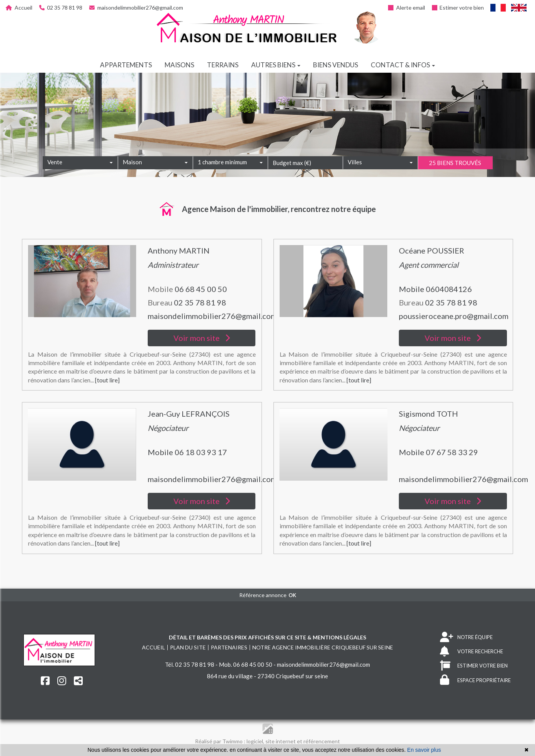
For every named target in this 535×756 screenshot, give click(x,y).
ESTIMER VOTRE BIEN (474, 666)
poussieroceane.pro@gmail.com (454, 316)
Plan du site (188, 647)
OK (292, 595)
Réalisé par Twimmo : (220, 741)
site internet (281, 741)
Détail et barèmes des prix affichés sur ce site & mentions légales (267, 637)
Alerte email (407, 8)
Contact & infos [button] (403, 65)
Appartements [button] (126, 65)
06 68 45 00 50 (201, 289)
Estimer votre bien (458, 8)
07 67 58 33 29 (452, 452)
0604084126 (449, 289)
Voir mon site (202, 338)
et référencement (318, 741)
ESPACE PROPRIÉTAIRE (475, 680)
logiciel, (256, 741)
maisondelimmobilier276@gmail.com (136, 8)
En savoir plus (424, 750)
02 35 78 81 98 (61, 8)
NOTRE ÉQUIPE (466, 637)
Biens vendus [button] (336, 65)
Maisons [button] (179, 65)
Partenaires (229, 647)
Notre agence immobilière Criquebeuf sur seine (323, 647)
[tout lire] (107, 380)
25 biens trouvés (455, 174)
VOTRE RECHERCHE (472, 652)
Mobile (412, 289)
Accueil (19, 8)
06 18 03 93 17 (201, 452)
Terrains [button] (223, 65)
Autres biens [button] (276, 65)
